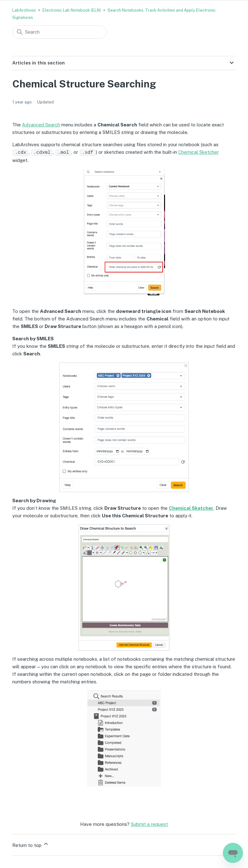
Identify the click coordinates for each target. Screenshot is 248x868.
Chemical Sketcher (198, 152)
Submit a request (149, 824)
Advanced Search (41, 125)
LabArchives (24, 10)
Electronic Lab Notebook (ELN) (72, 10)
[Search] (59, 32)
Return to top (31, 844)
